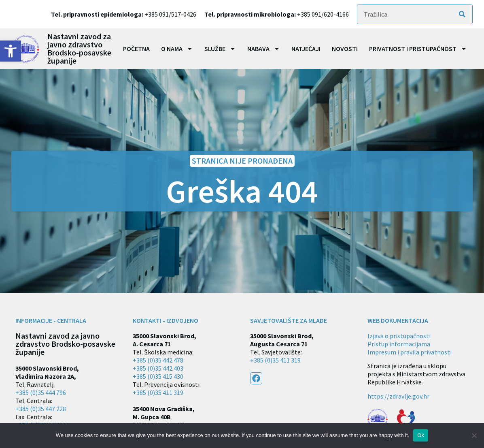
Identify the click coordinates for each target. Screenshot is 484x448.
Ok (421, 435)
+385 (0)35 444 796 (41, 393)
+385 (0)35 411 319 (158, 393)
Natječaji (306, 49)
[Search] (462, 14)
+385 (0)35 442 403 (158, 368)
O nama (177, 49)
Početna (136, 49)
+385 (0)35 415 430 (158, 376)
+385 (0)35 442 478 (158, 360)
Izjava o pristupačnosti (399, 336)
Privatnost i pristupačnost (418, 49)
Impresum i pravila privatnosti (410, 352)
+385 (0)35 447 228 (41, 409)
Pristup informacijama (399, 344)
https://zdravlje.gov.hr (398, 396)
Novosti (345, 49)
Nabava (264, 49)
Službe (220, 49)
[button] (11, 51)
